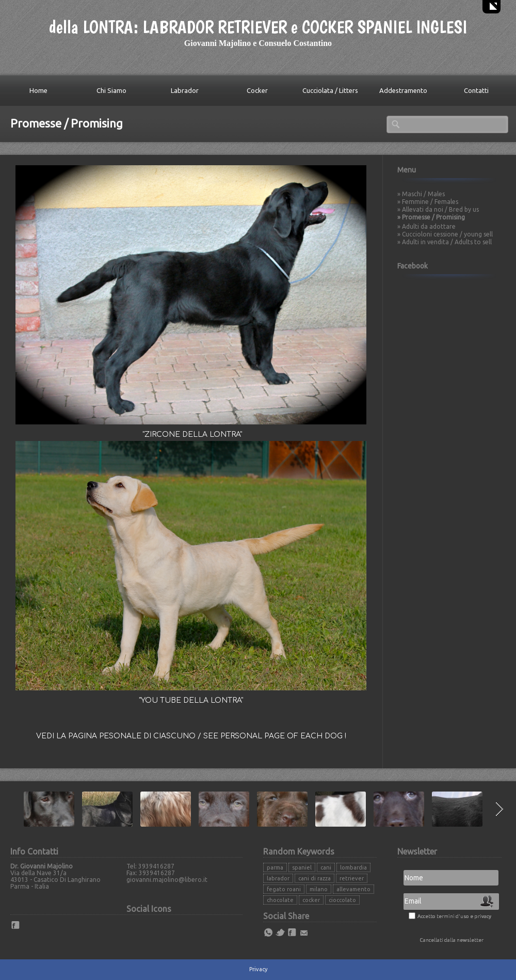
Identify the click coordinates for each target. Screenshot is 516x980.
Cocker (257, 90)
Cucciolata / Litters (330, 90)
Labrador (185, 90)
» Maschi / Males (421, 194)
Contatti (476, 90)
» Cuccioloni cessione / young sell (445, 234)
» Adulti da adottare (426, 226)
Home (38, 90)
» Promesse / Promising (431, 217)
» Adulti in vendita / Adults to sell (445, 242)
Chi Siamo (111, 90)
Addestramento (403, 90)
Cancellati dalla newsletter (451, 940)
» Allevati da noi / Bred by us (438, 209)
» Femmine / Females (428, 202)
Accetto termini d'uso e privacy (454, 916)
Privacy (258, 969)
